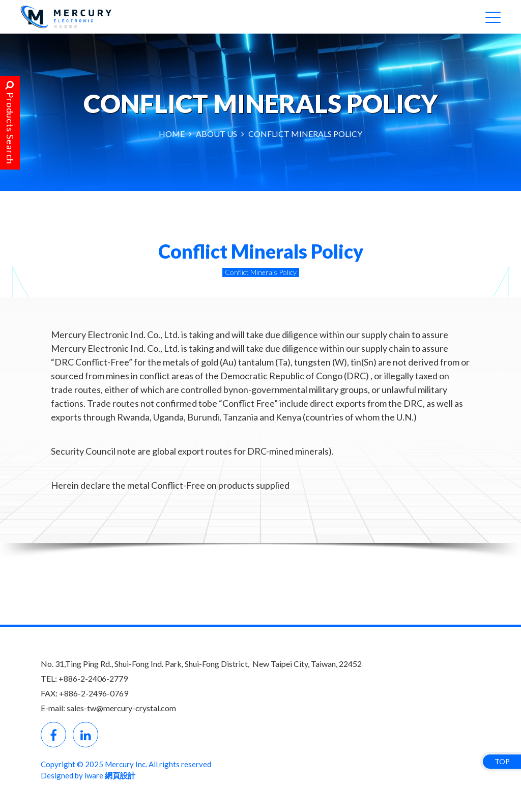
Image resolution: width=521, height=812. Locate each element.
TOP (502, 761)
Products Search (10, 123)
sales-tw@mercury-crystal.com (121, 708)
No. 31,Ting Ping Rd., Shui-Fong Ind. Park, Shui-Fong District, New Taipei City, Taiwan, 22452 (201, 664)
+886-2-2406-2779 (93, 678)
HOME (172, 134)
